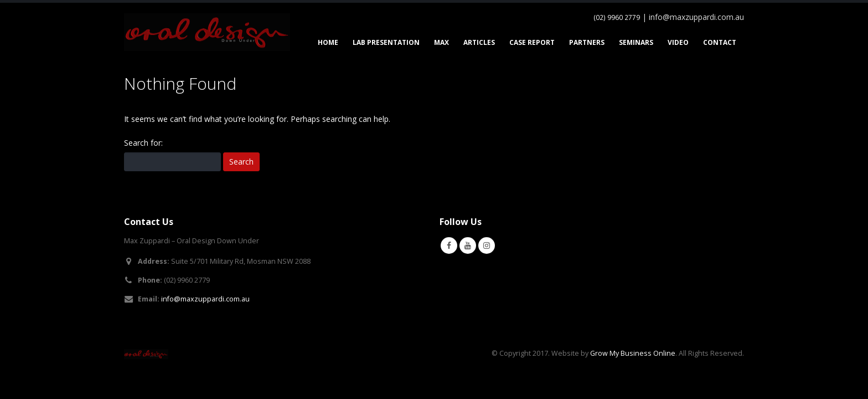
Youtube (468, 245)
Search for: (143, 143)
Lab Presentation (386, 42)
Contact (720, 42)
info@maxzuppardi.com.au (205, 299)
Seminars (636, 42)
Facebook (449, 245)
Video (678, 42)
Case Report (532, 42)
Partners (587, 42)
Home (328, 42)
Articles (479, 42)
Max (441, 42)
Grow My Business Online (633, 353)
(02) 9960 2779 (617, 17)
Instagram (487, 245)
